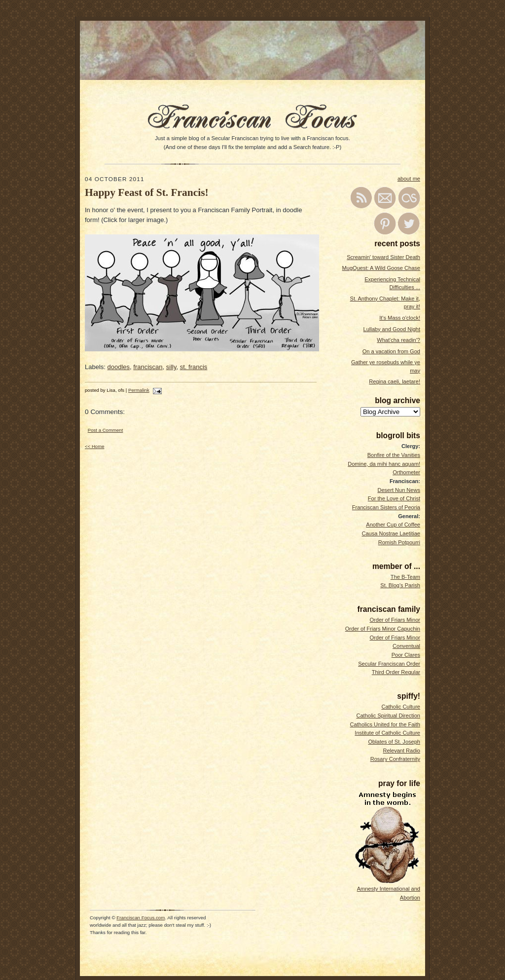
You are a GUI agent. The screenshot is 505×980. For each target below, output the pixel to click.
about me (409, 179)
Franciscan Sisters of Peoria (386, 507)
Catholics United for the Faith (385, 724)
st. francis (194, 367)
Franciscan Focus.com (141, 918)
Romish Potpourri (399, 542)
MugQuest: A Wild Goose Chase (381, 268)
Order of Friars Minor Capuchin (383, 629)
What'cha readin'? (398, 340)
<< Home (95, 446)
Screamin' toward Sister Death (383, 257)
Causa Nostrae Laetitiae (391, 533)
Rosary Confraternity (395, 759)
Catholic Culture (401, 707)
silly (171, 367)
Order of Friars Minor (395, 620)
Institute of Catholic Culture (387, 733)
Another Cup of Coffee (393, 525)
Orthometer (406, 472)
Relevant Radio (401, 751)
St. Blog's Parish (400, 585)
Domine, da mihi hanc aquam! (384, 464)
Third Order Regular (396, 672)
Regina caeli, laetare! (395, 381)
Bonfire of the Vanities (394, 455)
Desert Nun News (399, 490)
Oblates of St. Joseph (394, 742)
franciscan (148, 367)
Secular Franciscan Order (389, 664)
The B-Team (405, 577)
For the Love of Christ (394, 498)
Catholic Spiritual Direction (388, 716)
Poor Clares (406, 655)
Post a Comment (106, 430)
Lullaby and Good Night (392, 329)
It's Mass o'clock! (400, 318)
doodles (119, 367)
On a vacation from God (391, 351)
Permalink (139, 390)
